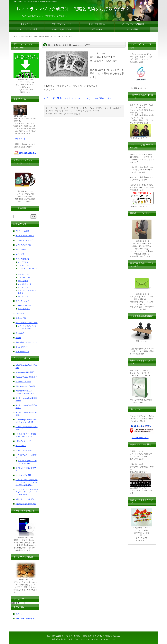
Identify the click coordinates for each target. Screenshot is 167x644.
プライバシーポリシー (24, 450)
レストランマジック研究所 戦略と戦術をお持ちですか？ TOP (36, 36)
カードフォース (85, 108)
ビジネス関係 (21, 250)
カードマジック (98, 108)
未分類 (18, 338)
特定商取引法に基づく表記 (26, 504)
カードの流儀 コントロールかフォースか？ (69, 45)
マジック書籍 (23, 281)
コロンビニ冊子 (24, 309)
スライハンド (70, 111)
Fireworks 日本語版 (23, 382)
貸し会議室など (22, 347)
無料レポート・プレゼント (26, 499)
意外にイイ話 (21, 318)
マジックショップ (22, 301)
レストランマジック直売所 (132, 24)
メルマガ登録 (132, 29)
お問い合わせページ (23, 441)
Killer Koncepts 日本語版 (25, 386)
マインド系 (20, 254)
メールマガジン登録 (23, 475)
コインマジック (24, 265)
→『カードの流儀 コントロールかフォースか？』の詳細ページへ (77, 98)
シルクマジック (24, 274)
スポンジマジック (25, 278)
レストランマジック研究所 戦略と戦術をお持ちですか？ (82, 636)
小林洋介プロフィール (62, 24)
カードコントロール (58, 108)
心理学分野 (20, 313)
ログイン (19, 614)
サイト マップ (21, 446)
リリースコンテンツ (23, 306)
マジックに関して (73, 114)
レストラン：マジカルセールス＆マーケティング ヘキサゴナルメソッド (27, 492)
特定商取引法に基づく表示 (62, 639)
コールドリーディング (24, 240)
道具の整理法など (22, 352)
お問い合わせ (97, 29)
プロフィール (20, 139)
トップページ (27, 24)
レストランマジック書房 (27, 29)
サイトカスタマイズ (23, 245)
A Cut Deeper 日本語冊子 (25, 372)
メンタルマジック (25, 284)
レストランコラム (97, 24)
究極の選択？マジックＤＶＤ (27, 342)
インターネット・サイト (25, 236)
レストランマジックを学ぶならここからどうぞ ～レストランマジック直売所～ (27, 482)
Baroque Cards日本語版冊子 (26, 377)
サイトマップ (97, 639)
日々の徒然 (20, 333)
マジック (96, 111)
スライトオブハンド (56, 111)
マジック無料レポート (62, 29)
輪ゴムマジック (24, 296)
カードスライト (73, 108)
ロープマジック (24, 287)
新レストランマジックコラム (27, 323)
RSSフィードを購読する (25, 619)
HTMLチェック (109, 639)
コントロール (110, 108)
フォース (88, 111)
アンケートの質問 (22, 231)
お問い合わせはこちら (28, 153)
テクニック (80, 111)
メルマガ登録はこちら (140, 438)
